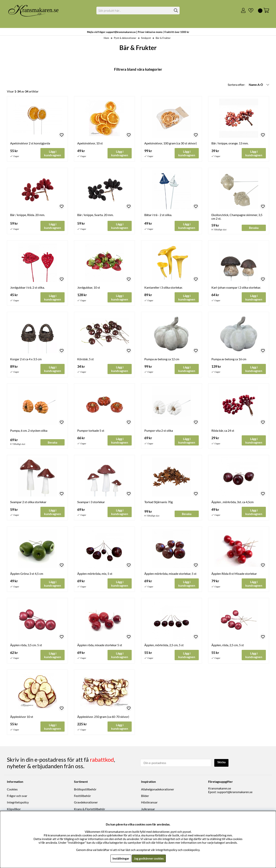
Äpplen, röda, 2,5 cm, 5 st (228, 646)
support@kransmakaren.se (235, 792)
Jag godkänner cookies (149, 858)
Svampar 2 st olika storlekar (28, 502)
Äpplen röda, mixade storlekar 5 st (100, 646)
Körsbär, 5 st (85, 359)
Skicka (222, 763)
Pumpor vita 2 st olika (159, 431)
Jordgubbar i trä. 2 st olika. (27, 288)
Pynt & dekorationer (125, 38)
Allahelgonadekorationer (158, 790)
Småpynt (146, 38)
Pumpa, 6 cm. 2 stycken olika (29, 431)
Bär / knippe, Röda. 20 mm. (28, 215)
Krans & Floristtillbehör (90, 809)
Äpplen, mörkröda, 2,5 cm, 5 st (164, 646)
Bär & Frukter (163, 38)
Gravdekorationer (86, 803)
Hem (106, 38)
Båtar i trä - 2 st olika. (158, 215)
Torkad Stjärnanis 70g (159, 502)
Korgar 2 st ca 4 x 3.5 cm (26, 359)
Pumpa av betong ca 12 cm (162, 359)
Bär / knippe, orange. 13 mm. (230, 143)
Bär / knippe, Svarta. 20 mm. (95, 215)
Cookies (12, 790)
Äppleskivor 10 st (22, 718)
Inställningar (120, 858)
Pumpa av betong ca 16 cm (229, 359)
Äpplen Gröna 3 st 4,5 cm (27, 574)
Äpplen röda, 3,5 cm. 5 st (26, 646)
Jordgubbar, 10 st (89, 288)
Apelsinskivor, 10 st (90, 143)
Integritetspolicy (18, 803)
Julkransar (148, 809)
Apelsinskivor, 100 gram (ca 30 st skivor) (171, 143)
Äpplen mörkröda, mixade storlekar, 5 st (170, 574)
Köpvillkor (14, 809)
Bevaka (254, 228)
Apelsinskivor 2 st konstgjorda (30, 143)
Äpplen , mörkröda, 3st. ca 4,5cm (232, 502)
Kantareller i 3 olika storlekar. (163, 288)
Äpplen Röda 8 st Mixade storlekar (234, 574)
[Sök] (138, 11)
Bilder (145, 796)
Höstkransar (149, 803)
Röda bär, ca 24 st (223, 431)
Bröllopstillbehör (85, 790)
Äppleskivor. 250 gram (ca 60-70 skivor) (103, 718)
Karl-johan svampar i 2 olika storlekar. (236, 288)
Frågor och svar (17, 796)
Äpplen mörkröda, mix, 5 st (95, 574)
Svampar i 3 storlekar (91, 502)
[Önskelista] (249, 11)
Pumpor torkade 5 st (91, 431)
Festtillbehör (82, 796)
